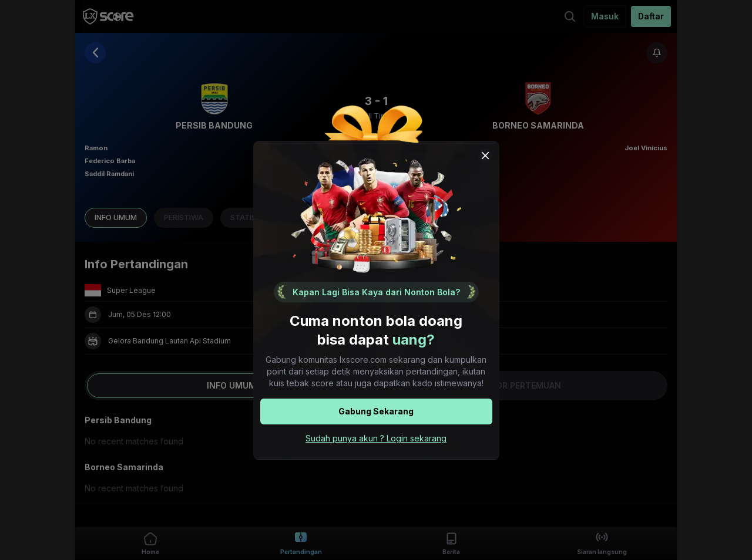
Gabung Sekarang (376, 411)
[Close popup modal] (485, 156)
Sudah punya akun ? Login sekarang (376, 438)
